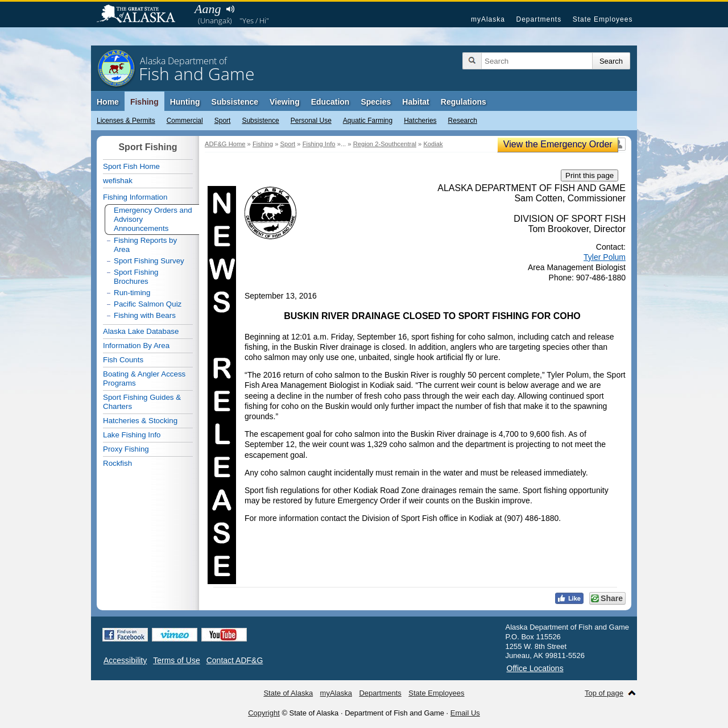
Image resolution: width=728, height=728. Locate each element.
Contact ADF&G (235, 660)
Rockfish (117, 463)
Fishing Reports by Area (145, 245)
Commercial (185, 121)
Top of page (604, 693)
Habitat (415, 102)
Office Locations (535, 668)
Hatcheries (420, 121)
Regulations (464, 102)
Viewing (285, 102)
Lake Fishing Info (132, 435)
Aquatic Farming (368, 121)
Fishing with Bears (145, 315)
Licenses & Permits (126, 121)
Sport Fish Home (131, 166)
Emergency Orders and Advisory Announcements (153, 219)
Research (463, 121)
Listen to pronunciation (230, 9)
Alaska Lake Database (141, 331)
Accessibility (125, 660)
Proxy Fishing (126, 449)
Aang (208, 9)
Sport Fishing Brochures (136, 277)
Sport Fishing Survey (149, 261)
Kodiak (433, 144)
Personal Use (311, 121)
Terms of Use (176, 660)
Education (330, 102)
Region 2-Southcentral (385, 144)
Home (108, 102)
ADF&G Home (225, 144)
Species (376, 102)
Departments (539, 19)
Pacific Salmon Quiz (148, 304)
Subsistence (260, 121)
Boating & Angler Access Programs (144, 379)
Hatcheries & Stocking (140, 421)
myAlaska (488, 19)
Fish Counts (123, 360)
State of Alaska (142, 15)
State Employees (603, 19)
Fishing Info (319, 144)
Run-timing (132, 293)
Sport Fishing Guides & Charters (142, 402)
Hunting (185, 102)
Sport (223, 121)
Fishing (144, 102)
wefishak (118, 181)
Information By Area (136, 346)
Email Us (465, 713)
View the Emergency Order (558, 144)
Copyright (264, 713)
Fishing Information (135, 197)
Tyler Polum (605, 257)
